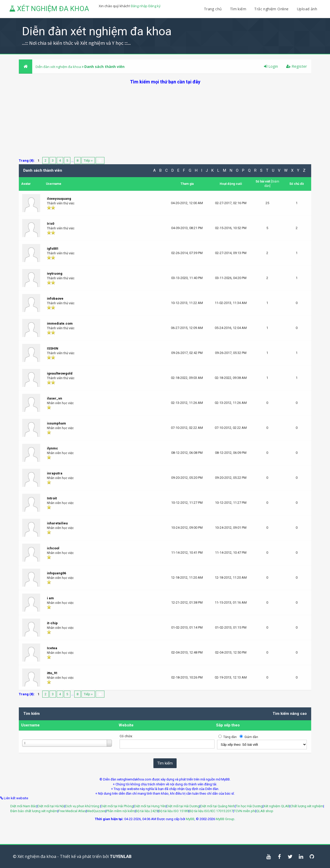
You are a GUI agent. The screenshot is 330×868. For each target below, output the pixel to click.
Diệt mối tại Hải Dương (183, 806)
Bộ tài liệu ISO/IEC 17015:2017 (211, 811)
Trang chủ (213, 9)
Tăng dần (230, 737)
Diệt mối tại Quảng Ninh (218, 806)
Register (297, 66)
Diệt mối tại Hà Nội (51, 806)
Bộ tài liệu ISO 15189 (174, 811)
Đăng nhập (139, 6)
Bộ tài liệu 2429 (147, 811)
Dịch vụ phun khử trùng (83, 806)
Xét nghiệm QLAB (277, 806)
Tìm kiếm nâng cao (290, 714)
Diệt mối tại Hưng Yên (150, 806)
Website (126, 725)
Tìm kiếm (238, 9)
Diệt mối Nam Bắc (23, 806)
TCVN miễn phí (245, 811)
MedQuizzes (96, 811)
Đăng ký (154, 6)
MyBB (190, 819)
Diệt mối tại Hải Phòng (117, 806)
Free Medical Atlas (72, 811)
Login (271, 66)
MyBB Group (225, 819)
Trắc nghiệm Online (272, 9)
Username (30, 725)
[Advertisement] (165, 121)
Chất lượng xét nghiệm (307, 806)
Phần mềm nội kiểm (121, 811)
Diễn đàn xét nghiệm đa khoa (59, 67)
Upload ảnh (307, 9)
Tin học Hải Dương (249, 806)
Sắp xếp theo (228, 725)
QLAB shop (265, 811)
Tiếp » (88, 160)
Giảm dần (251, 737)
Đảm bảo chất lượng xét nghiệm (34, 811)
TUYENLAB (121, 856)
